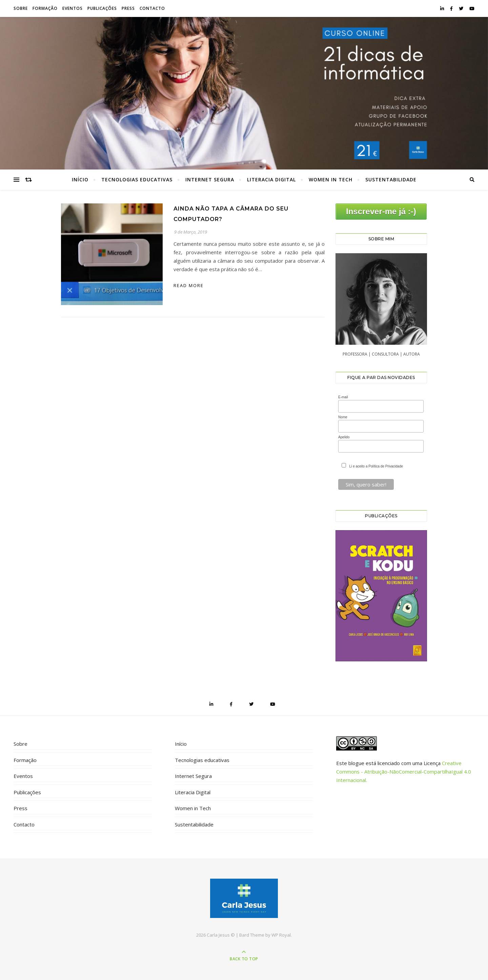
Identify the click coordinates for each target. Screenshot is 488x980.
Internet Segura (210, 179)
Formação (45, 8)
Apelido (344, 437)
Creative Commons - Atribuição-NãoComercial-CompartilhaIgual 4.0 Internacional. (404, 772)
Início (80, 179)
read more (189, 285)
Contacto (152, 8)
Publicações (102, 8)
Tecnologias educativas (137, 179)
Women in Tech (331, 179)
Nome (343, 417)
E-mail (343, 397)
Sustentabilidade (391, 179)
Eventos (73, 8)
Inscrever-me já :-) (381, 211)
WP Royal (281, 935)
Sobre (21, 8)
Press (128, 8)
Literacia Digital (271, 179)
